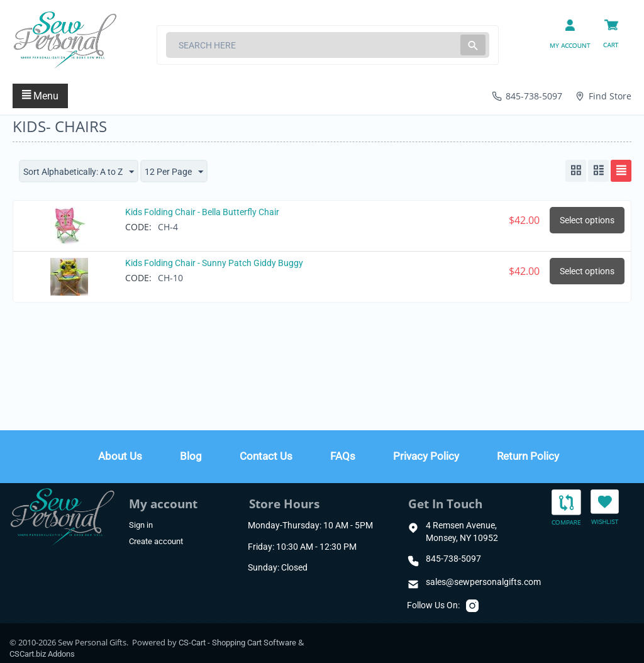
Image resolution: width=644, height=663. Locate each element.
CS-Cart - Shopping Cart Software (237, 643)
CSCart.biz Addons (42, 654)
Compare (566, 508)
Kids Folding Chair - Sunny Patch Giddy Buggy (214, 263)
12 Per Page (174, 172)
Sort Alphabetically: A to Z (79, 172)
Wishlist (605, 507)
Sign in (141, 525)
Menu (40, 96)
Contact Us (266, 456)
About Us (120, 456)
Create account (156, 541)
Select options (587, 220)
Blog (191, 456)
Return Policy (528, 456)
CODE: (138, 227)
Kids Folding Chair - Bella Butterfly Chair (202, 212)
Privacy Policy (426, 456)
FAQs (343, 456)
